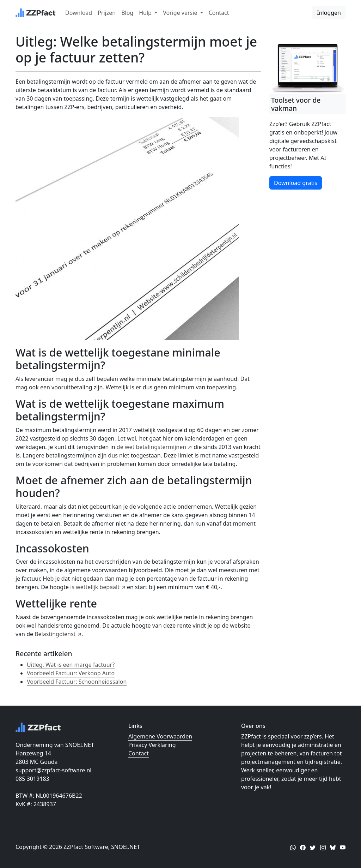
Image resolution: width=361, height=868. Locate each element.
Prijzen (107, 13)
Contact (219, 13)
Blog (127, 13)
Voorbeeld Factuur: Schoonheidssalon (77, 682)
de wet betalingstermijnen (151, 447)
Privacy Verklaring (152, 745)
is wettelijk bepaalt (95, 587)
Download (79, 13)
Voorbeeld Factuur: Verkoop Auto (71, 673)
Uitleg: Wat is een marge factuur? (71, 665)
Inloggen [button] (329, 13)
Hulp (146, 13)
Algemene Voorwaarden (160, 736)
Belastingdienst (55, 634)
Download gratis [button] (296, 183)
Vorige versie (181, 13)
